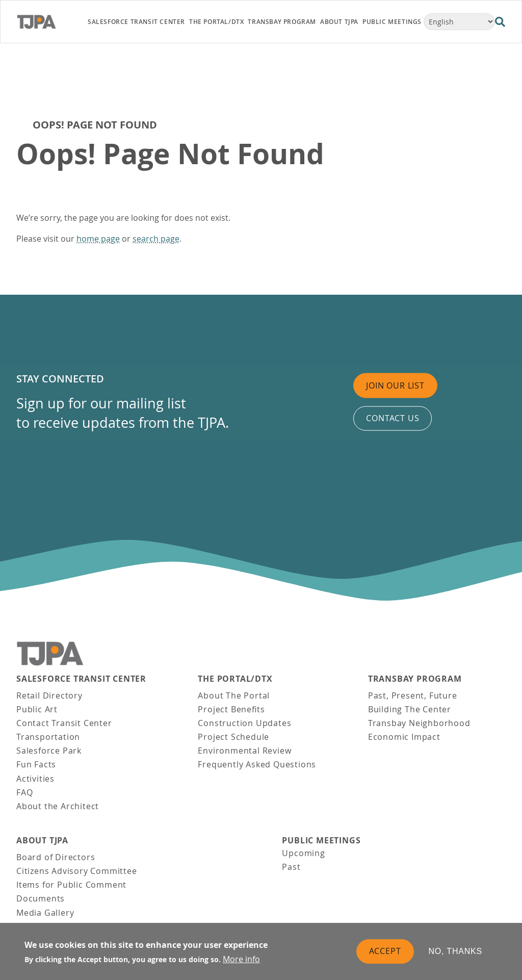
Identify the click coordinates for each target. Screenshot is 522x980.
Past (291, 867)
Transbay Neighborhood (419, 723)
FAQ (24, 792)
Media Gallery (45, 913)
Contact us (393, 418)
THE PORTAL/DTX (235, 679)
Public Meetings (321, 841)
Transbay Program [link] (282, 22)
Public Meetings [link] (392, 22)
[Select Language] (459, 22)
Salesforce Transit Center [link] (136, 22)
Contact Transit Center (64, 723)
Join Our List (395, 385)
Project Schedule (233, 737)
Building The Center (410, 709)
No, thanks (456, 953)
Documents (41, 898)
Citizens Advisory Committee (77, 871)
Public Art (37, 709)
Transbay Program (415, 679)
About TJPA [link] (339, 22)
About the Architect (58, 806)
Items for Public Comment (71, 885)
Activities (35, 779)
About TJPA (42, 841)
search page (156, 239)
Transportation (48, 737)
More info (241, 961)
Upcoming (303, 853)
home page (98, 239)
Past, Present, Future (413, 695)
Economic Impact (404, 737)
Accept (385, 953)
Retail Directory (49, 695)
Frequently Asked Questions (257, 764)
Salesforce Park (49, 751)
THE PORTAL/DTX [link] (216, 22)
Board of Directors (56, 857)
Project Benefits (231, 709)
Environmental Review (244, 751)
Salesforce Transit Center (81, 679)
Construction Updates (244, 723)
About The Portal (234, 695)
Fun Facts (36, 764)
